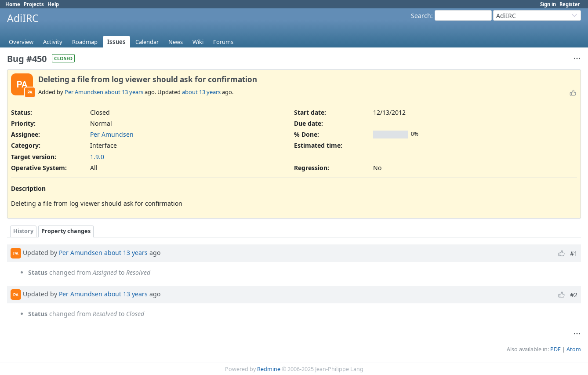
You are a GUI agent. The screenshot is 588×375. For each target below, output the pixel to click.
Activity (53, 42)
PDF (555, 349)
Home (13, 4)
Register (570, 4)
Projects (34, 4)
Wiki (198, 42)
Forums (223, 42)
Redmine (269, 369)
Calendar (147, 42)
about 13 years (124, 92)
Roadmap (85, 42)
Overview (21, 42)
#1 (574, 253)
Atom (574, 349)
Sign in (548, 4)
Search (421, 16)
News (176, 42)
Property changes (66, 231)
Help (53, 4)
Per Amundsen (84, 92)
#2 (574, 295)
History (23, 231)
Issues (116, 42)
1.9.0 (97, 157)
